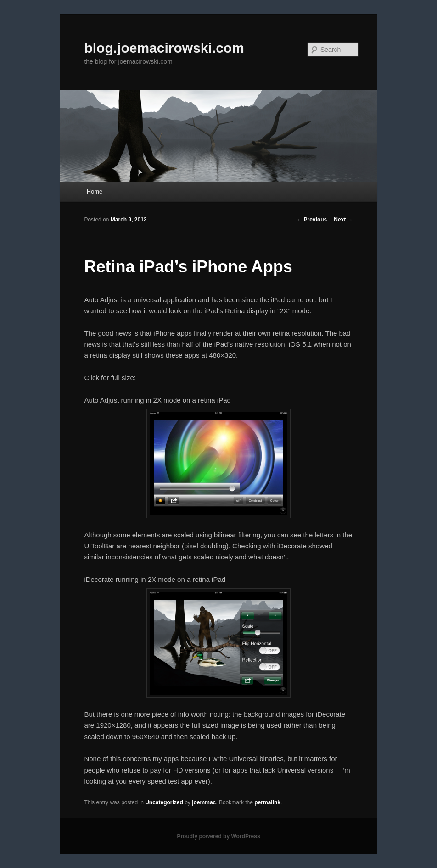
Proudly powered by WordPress (218, 836)
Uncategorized (164, 802)
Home (95, 191)
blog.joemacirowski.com (164, 48)
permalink (267, 802)
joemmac (204, 802)
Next (343, 220)
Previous (312, 220)
